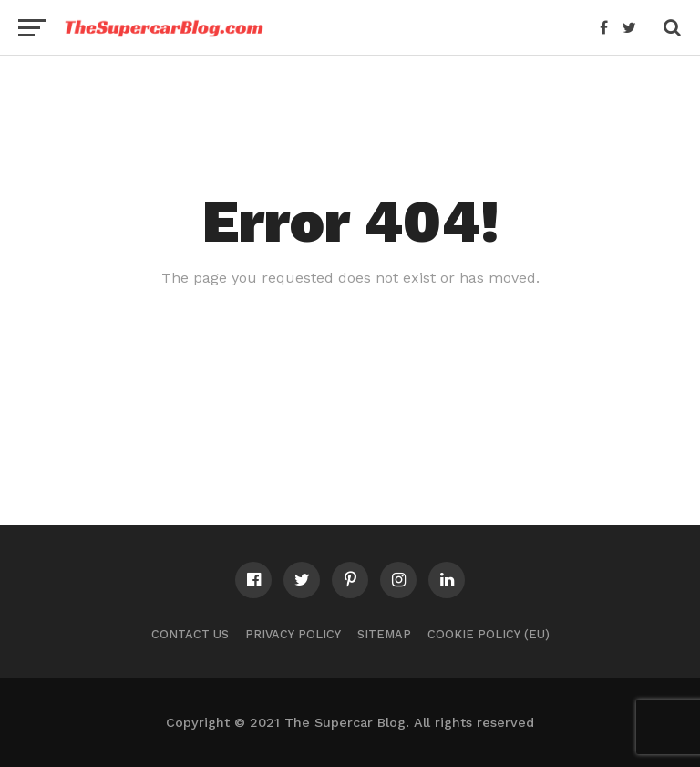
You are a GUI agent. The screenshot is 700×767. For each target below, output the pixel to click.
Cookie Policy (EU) (489, 634)
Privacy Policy (293, 634)
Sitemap (384, 634)
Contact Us (190, 634)
